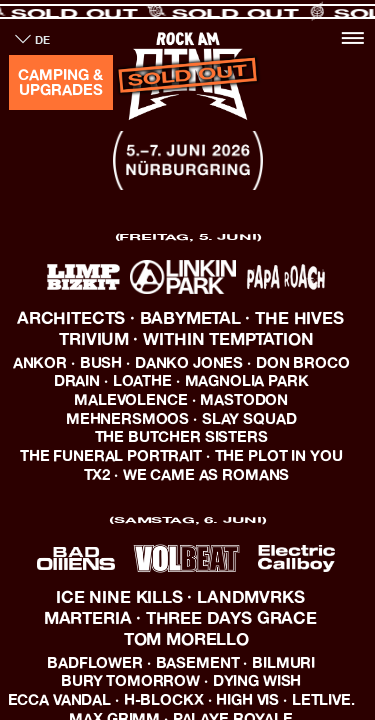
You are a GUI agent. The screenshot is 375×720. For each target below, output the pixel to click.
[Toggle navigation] (352, 37)
